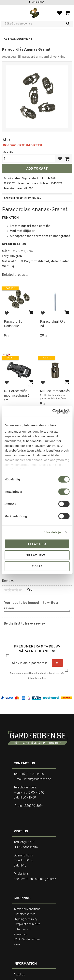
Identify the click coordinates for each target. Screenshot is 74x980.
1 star (6, 590)
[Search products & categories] (34, 24)
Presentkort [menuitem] (21, 935)
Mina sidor (38, 2)
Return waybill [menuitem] (22, 929)
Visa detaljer (53, 532)
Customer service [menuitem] (24, 914)
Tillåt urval (37, 555)
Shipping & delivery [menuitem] (25, 919)
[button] (8, 13)
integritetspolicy (37, 678)
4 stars (17, 590)
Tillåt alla (37, 544)
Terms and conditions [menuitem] (27, 909)
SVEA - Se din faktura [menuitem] (27, 940)
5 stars (20, 590)
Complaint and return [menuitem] (27, 924)
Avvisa (37, 566)
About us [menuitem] (19, 975)
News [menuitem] (17, 945)
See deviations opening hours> (35, 879)
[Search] (68, 24)
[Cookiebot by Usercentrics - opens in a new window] (53, 411)
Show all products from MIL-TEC (23, 198)
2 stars (9, 590)
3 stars (13, 590)
